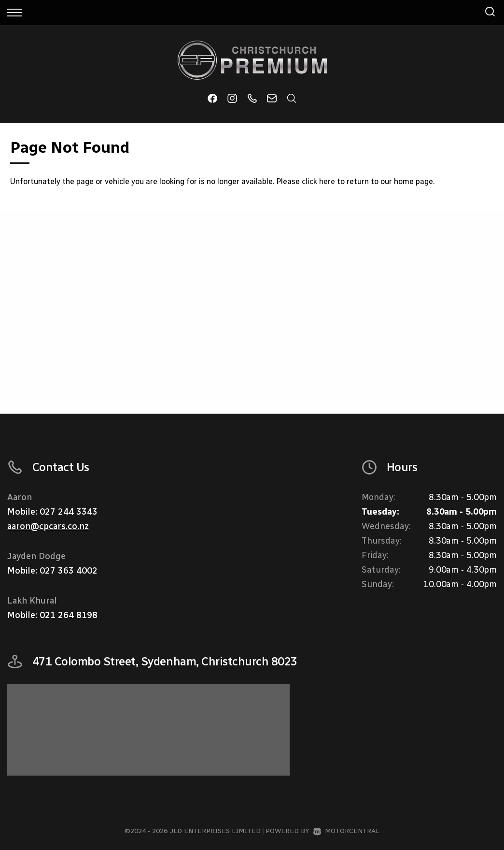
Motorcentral (346, 831)
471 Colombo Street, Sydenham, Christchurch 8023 (165, 661)
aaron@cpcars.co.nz (48, 526)
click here (318, 181)
